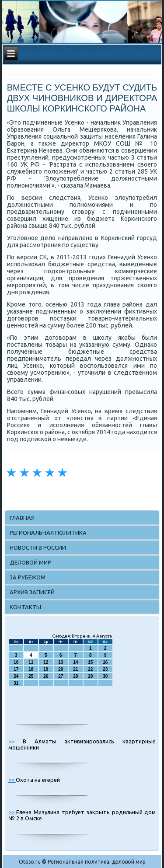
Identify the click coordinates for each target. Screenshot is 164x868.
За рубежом (28, 577)
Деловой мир (30, 562)
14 (75, 662)
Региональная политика (48, 533)
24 (16, 676)
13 (61, 662)
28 (75, 676)
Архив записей (32, 592)
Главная (22, 518)
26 (46, 676)
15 (90, 662)
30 (105, 676)
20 (61, 669)
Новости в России (38, 547)
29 (90, 676)
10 (16, 662)
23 (105, 669)
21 (75, 669)
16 (105, 662)
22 (90, 669)
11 (31, 662)
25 (31, 676)
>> (16, 741)
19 (46, 669)
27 (61, 676)
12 (46, 662)
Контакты (25, 607)
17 (16, 669)
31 (16, 683)
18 (31, 669)
